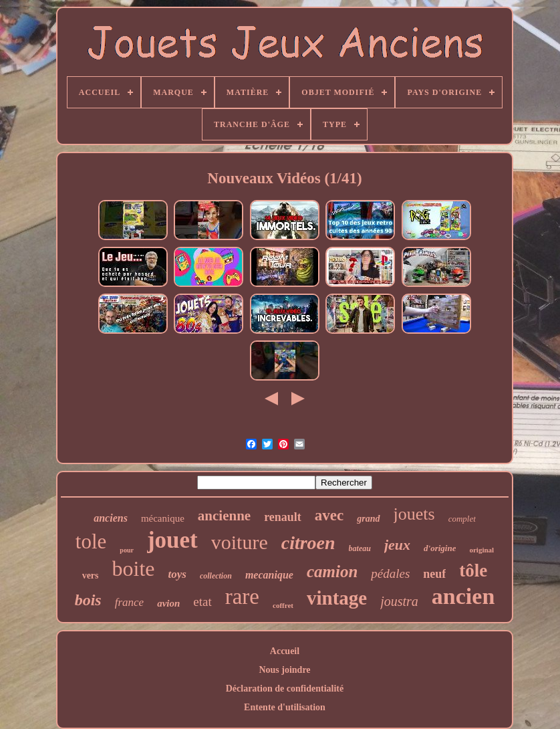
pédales (390, 574)
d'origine (440, 548)
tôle (473, 570)
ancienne (224, 516)
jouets (414, 514)
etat (202, 602)
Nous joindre (284, 670)
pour (127, 550)
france (129, 602)
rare (242, 597)
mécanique (163, 518)
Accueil (285, 651)
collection (216, 576)
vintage (337, 598)
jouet (172, 540)
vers (91, 576)
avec (329, 515)
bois (88, 600)
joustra (399, 601)
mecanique (269, 575)
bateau (360, 548)
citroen (308, 543)
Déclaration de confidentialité (285, 689)
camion (332, 571)
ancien (463, 596)
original (481, 550)
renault (283, 517)
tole (91, 541)
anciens (111, 518)
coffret (283, 605)
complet (462, 519)
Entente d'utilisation (285, 707)
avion (168, 603)
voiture (240, 542)
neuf (434, 574)
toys (177, 574)
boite (134, 568)
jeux (397, 545)
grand (368, 519)
